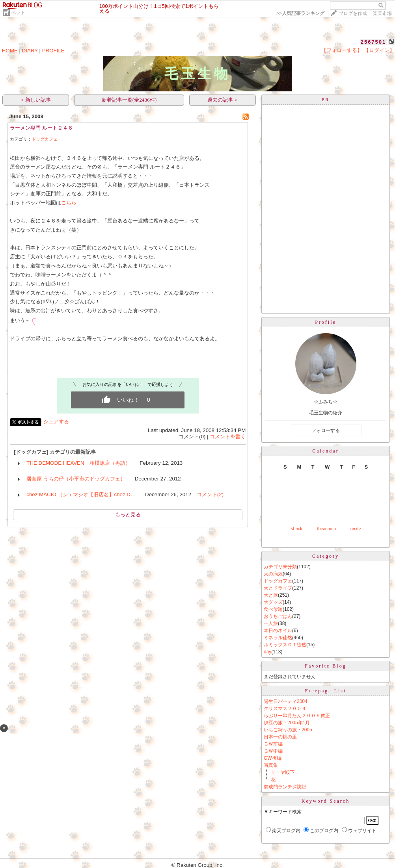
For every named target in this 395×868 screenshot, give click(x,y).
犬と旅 (271, 595)
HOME (10, 51)
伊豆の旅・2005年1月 (287, 723)
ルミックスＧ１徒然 (285, 645)
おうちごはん (278, 616)
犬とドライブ (278, 588)
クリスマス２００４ (285, 708)
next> (356, 529)
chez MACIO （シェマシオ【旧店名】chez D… (81, 494)
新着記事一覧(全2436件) (129, 100)
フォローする (326, 430)
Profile (326, 322)
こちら (69, 203)
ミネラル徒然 (278, 638)
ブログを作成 (353, 13)
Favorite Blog (325, 666)
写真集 (271, 765)
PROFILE (53, 51)
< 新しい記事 (36, 100)
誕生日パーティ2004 (286, 701)
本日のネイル (278, 631)
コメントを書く (228, 437)
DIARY (30, 51)
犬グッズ (273, 602)
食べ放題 (273, 609)
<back (296, 529)
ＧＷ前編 (273, 744)
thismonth (326, 529)
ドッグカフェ (45, 139)
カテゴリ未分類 (280, 567)
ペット (18, 13)
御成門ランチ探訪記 (285, 787)
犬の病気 (273, 574)
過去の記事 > (222, 100)
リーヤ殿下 (283, 772)
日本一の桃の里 (280, 737)
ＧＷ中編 (273, 751)
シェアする (56, 422)
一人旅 (271, 623)
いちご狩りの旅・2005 (288, 730)
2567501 (374, 42)
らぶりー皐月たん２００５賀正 (297, 716)
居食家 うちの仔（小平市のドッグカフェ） (76, 479)
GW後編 (273, 758)
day (267, 652)
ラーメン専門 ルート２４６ (41, 128)
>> (300, 13)
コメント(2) (210, 494)
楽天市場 (382, 13)
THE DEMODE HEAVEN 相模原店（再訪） (78, 463)
